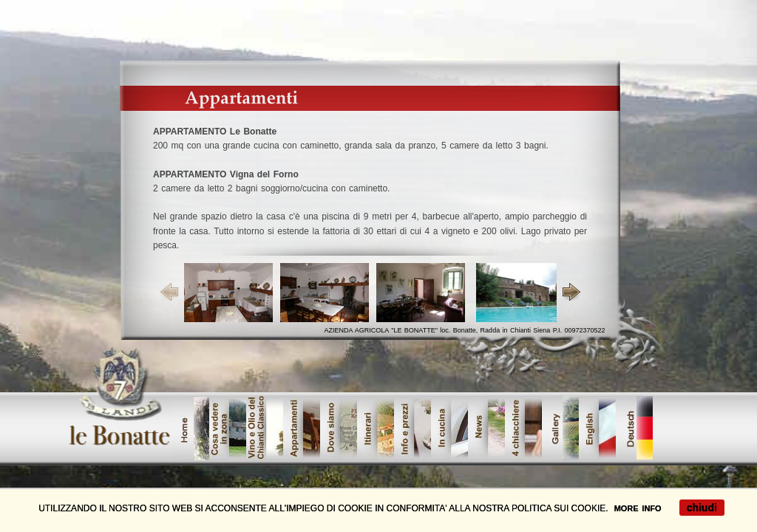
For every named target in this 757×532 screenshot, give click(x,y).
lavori (523, 428)
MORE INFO (638, 508)
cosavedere (228, 428)
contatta (486, 428)
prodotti (302, 428)
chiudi (702, 508)
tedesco (634, 428)
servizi (449, 428)
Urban (376, 428)
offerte (597, 428)
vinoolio (265, 428)
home (191, 428)
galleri (560, 428)
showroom (339, 428)
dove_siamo (413, 428)
